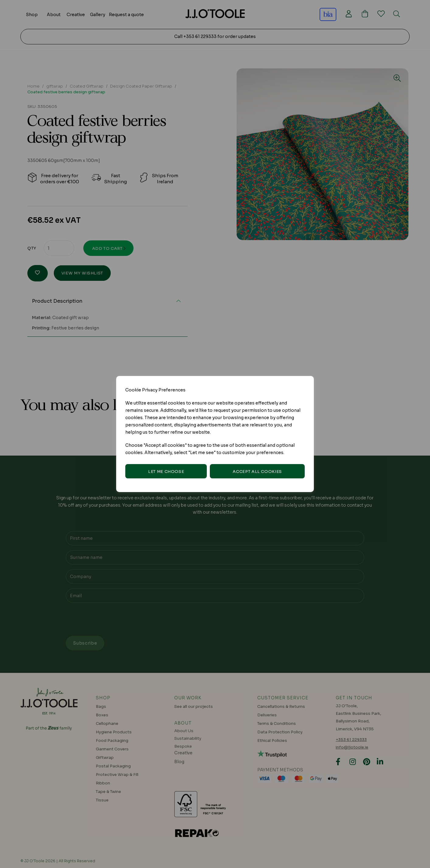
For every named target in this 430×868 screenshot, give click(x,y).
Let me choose (166, 472)
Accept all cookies (257, 472)
